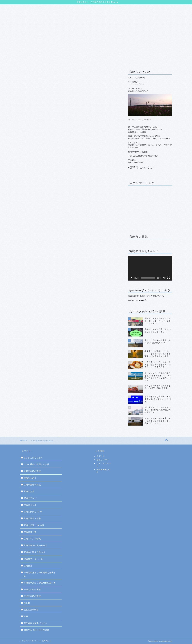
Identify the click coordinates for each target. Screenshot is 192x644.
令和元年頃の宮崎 (36, 170)
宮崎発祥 (31, 220)
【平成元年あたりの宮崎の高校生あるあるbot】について (62, 8)
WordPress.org (103, 471)
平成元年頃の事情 (36, 231)
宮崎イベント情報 (36, 206)
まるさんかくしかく (33, 458)
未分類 (30, 238)
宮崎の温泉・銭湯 (36, 195)
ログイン (101, 456)
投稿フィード (103, 460)
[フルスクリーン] (169, 278)
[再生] (131, 278)
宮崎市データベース (37, 216)
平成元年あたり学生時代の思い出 (44, 227)
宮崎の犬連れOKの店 (37, 199)
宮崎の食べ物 (33, 202)
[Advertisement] (150, 208)
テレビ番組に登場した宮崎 (40, 167)
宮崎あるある (33, 174)
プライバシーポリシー (30, 641)
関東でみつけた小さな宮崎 (40, 252)
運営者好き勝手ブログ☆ (39, 248)
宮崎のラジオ (33, 188)
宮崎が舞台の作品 (36, 177)
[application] (150, 268)
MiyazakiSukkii (137, 300)
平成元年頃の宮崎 (36, 234)
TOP (26, 8)
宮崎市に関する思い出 (38, 213)
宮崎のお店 (32, 181)
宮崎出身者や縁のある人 (39, 209)
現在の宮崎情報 (35, 241)
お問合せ (101, 8)
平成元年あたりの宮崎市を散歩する (45, 224)
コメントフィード (104, 465)
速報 (29, 245)
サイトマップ (118, 8)
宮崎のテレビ (33, 184)
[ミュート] (164, 278)
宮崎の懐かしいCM (36, 192)
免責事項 (45, 641)
